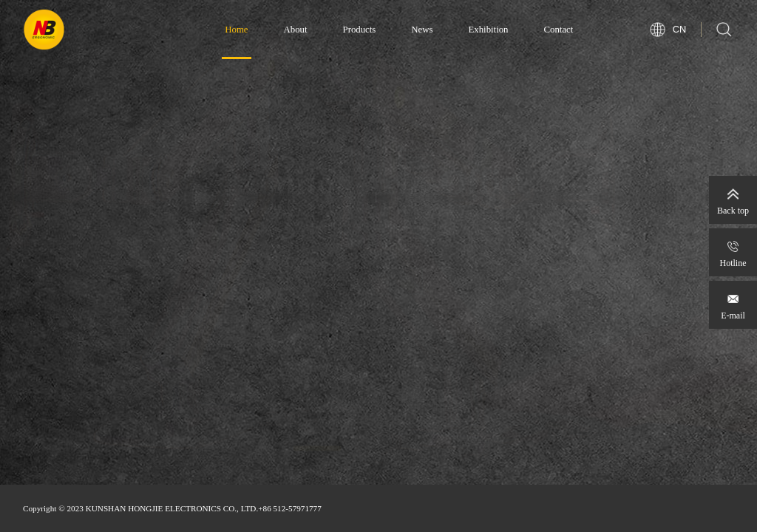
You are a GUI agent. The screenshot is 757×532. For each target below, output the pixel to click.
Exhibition (488, 30)
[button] (317, 463)
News (422, 30)
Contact (559, 30)
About (296, 30)
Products (360, 30)
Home (236, 30)
